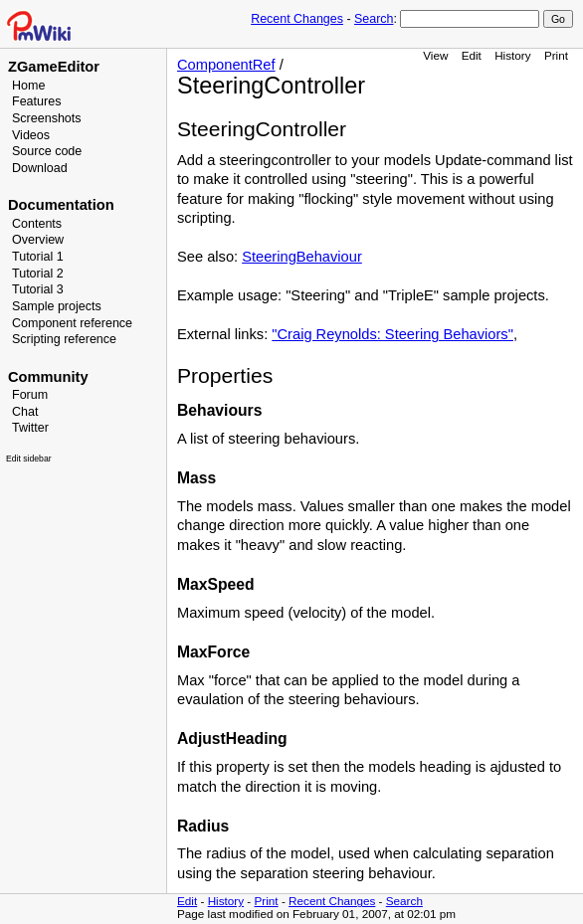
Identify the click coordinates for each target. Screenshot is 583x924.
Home (28, 86)
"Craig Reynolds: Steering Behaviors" (392, 334)
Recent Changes (297, 19)
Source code (47, 151)
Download (40, 168)
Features (36, 101)
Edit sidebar (29, 459)
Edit (472, 55)
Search (374, 19)
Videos (31, 135)
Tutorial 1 (38, 257)
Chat (25, 412)
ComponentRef (226, 65)
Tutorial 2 (38, 274)
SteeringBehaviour (302, 257)
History (512, 55)
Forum (30, 395)
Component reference (72, 323)
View (435, 55)
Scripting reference (64, 339)
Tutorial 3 (38, 289)
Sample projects (57, 306)
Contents (37, 224)
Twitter (30, 428)
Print (556, 55)
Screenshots (47, 118)
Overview (38, 240)
